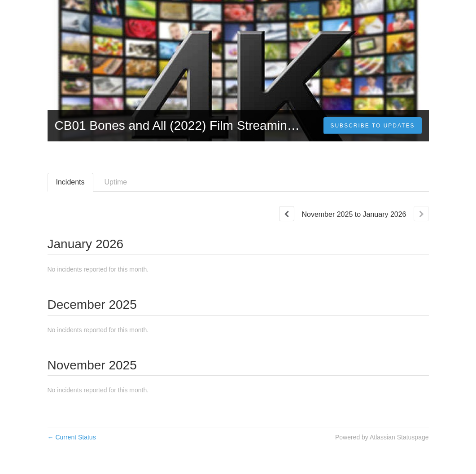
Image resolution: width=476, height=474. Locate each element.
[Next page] (421, 214)
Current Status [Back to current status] (72, 437)
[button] (372, 126)
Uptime (116, 182)
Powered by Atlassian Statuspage (382, 437)
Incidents (70, 182)
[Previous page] (287, 214)
